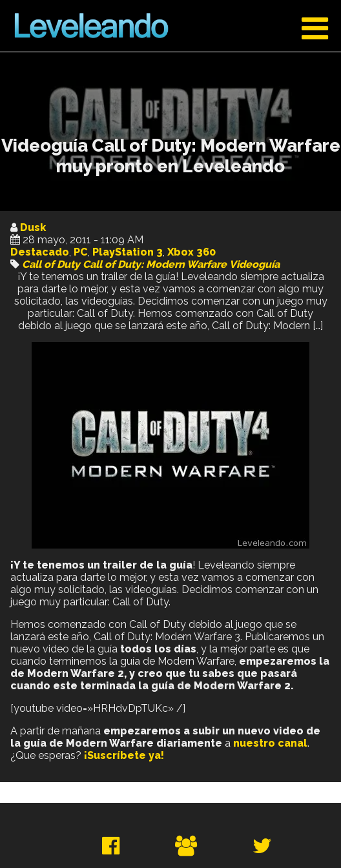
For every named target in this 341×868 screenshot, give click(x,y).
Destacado (40, 252)
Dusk (33, 227)
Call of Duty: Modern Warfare (155, 264)
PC (81, 252)
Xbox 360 (191, 252)
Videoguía (254, 264)
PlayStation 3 (128, 252)
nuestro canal (270, 743)
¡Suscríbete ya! (124, 755)
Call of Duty (51, 264)
